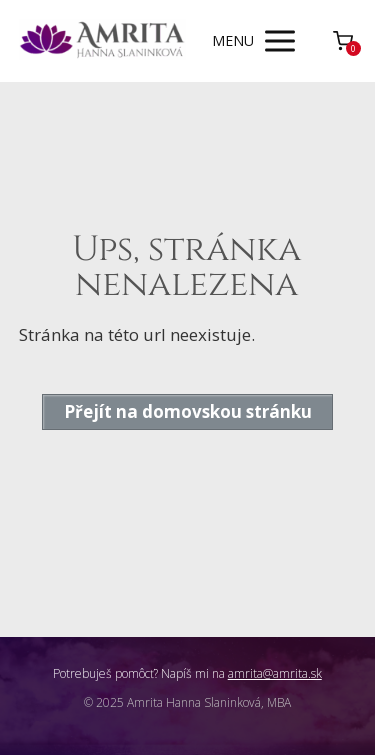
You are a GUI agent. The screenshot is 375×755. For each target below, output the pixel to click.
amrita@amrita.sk (275, 673)
